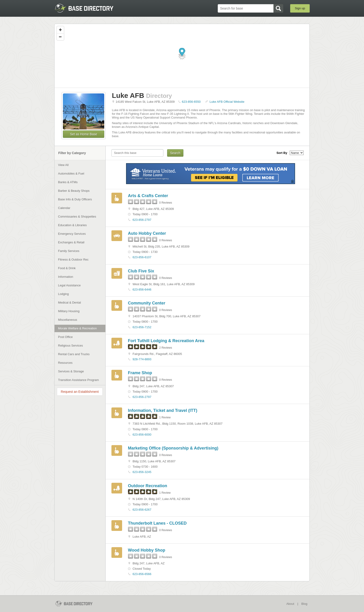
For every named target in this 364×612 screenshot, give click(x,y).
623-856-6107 (142, 257)
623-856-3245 (142, 472)
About (290, 604)
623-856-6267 (142, 510)
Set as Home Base (84, 134)
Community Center (147, 303)
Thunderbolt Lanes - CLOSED (157, 523)
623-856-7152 (142, 327)
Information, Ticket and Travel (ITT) (163, 410)
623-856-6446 (142, 289)
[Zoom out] (60, 37)
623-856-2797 (142, 220)
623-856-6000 (142, 435)
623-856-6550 (191, 102)
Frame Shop (140, 373)
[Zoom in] (60, 30)
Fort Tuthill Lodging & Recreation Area (166, 341)
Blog (304, 604)
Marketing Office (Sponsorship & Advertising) (173, 448)
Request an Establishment (80, 392)
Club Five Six (141, 271)
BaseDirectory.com (88, 8)
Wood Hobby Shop (147, 550)
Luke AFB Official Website (227, 102)
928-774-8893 (142, 359)
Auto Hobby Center (147, 233)
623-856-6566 (142, 574)
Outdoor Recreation (148, 486)
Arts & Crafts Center (148, 196)
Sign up (300, 8)
